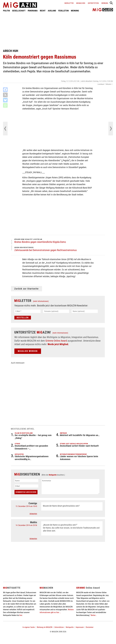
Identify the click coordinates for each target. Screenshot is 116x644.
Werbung (105, 3)
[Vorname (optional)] (56, 311)
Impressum (80, 627)
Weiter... (94, 615)
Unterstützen (93, 3)
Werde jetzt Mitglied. (58, 344)
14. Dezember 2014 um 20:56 (26, 525)
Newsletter (69, 3)
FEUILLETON (63, 11)
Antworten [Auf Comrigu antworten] (33, 514)
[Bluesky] (5, 100)
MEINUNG (75, 11)
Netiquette (53, 475)
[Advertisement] (58, 30)
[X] (5, 95)
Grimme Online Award (56, 341)
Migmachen (81, 3)
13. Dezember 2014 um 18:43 (26, 506)
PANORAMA (33, 11)
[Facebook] (5, 90)
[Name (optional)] (85, 311)
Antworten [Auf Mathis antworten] (33, 539)
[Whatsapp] (5, 105)
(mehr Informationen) (41, 301)
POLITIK (6, 11)
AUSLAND (52, 11)
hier (21, 615)
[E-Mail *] (27, 311)
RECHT (43, 11)
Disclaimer (90, 627)
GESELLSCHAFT (19, 11)
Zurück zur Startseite (27, 289)
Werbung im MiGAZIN (45, 627)
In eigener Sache (29, 627)
